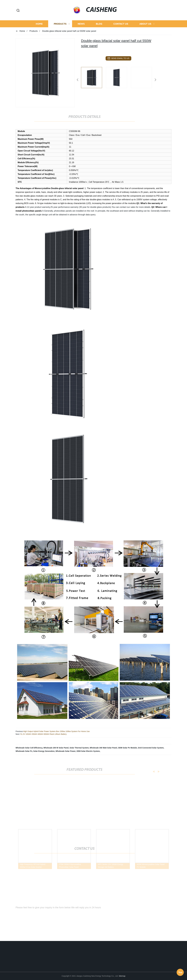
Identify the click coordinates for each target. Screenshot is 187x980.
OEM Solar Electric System (88, 751)
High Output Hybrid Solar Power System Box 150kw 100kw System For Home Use (56, 731)
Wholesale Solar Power (66, 751)
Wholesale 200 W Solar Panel (56, 748)
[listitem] (94, 79)
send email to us (118, 58)
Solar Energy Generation (44, 751)
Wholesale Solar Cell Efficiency (29, 748)
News (81, 30)
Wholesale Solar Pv (24, 751)
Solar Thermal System (79, 748)
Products (60, 30)
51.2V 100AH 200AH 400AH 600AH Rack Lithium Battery (43, 734)
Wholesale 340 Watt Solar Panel (103, 748)
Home (39, 30)
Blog (99, 30)
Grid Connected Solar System (151, 748)
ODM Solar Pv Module (127, 748)
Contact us (121, 30)
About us (145, 30)
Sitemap (122, 976)
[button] (18, 11)
